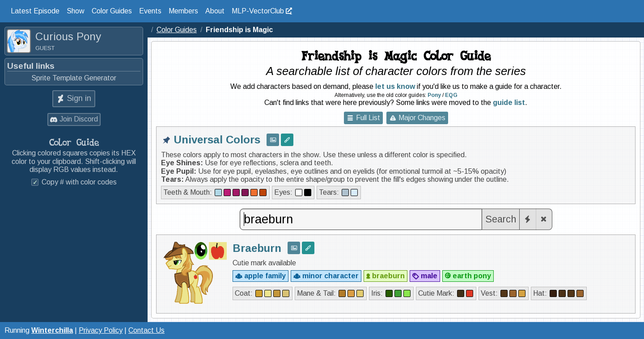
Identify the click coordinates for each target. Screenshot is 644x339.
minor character (330, 276)
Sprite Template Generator (74, 78)
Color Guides (112, 11)
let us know (395, 86)
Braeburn (257, 248)
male (429, 276)
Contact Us (146, 330)
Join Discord (79, 119)
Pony (434, 95)
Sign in (79, 98)
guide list (509, 103)
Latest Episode (35, 11)
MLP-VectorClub (258, 11)
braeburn (388, 276)
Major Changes (422, 118)
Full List (368, 118)
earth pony (472, 276)
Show (76, 11)
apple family (265, 276)
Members (183, 11)
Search (501, 219)
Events (150, 11)
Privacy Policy (101, 330)
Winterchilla (52, 330)
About (215, 11)
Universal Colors (217, 140)
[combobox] (361, 219)
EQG (451, 95)
